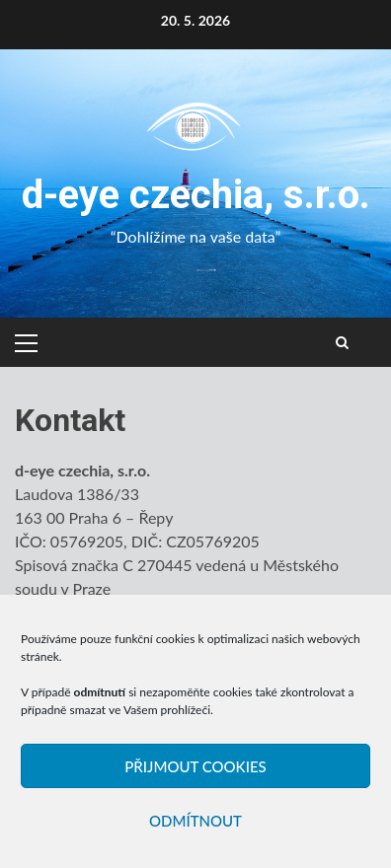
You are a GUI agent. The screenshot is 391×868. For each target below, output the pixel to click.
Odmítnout (195, 821)
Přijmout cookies (195, 766)
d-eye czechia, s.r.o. (196, 195)
